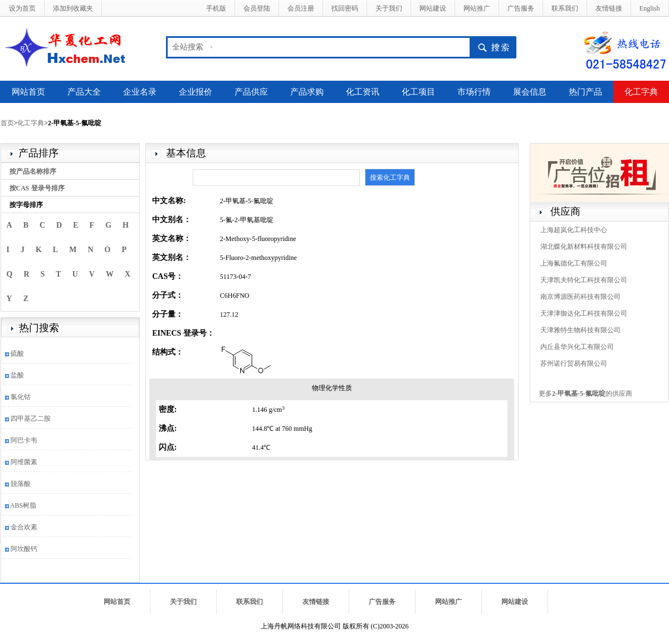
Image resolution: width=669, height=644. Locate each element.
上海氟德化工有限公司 (574, 263)
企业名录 (140, 92)
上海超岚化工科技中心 (574, 230)
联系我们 (565, 8)
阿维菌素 (24, 462)
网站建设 (433, 8)
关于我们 (389, 8)
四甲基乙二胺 (31, 419)
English (650, 8)
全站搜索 (188, 47)
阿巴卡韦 (24, 440)
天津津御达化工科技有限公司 (584, 313)
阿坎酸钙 (24, 549)
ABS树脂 (23, 505)
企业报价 (196, 92)
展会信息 (530, 92)
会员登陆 (257, 8)
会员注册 (301, 8)
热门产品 (585, 92)
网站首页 (28, 92)
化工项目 (418, 92)
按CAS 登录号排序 (37, 188)
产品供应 (251, 92)
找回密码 (345, 8)
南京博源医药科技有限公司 (580, 297)
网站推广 (477, 8)
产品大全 (84, 92)
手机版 (216, 8)
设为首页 (22, 8)
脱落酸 (21, 484)
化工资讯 (363, 92)
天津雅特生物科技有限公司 (580, 330)
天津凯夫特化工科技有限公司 (584, 280)
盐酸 (17, 375)
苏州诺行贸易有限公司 (574, 363)
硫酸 (17, 353)
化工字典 (641, 92)
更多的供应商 (585, 394)
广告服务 (521, 8)
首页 (7, 123)
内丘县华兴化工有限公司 (577, 347)
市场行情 (474, 92)
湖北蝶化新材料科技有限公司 (584, 247)
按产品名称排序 (33, 171)
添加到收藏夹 (73, 8)
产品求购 (307, 92)
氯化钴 (21, 397)
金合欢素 (24, 527)
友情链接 (609, 8)
